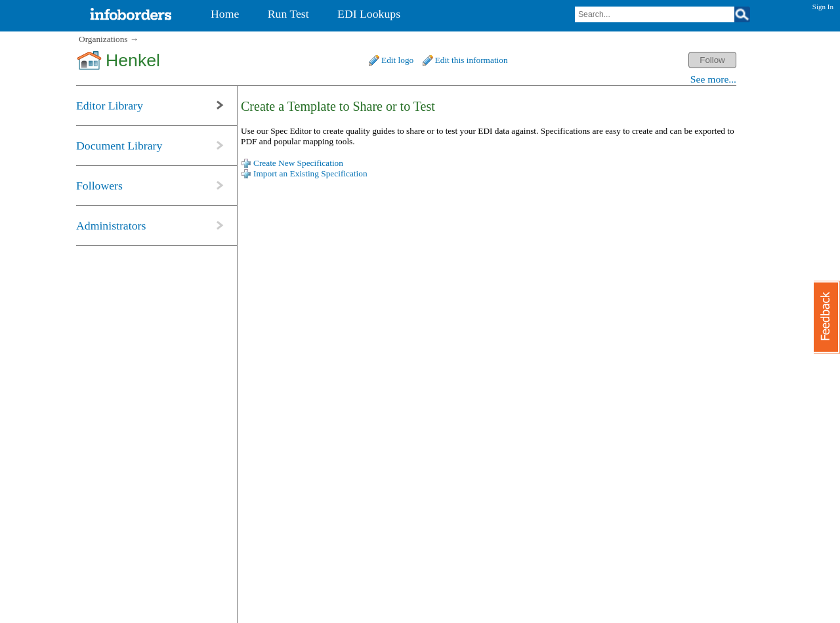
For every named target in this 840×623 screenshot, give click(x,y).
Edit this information (472, 60)
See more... (713, 79)
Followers (99, 186)
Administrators (111, 226)
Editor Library (110, 106)
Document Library (119, 146)
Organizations (103, 39)
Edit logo (397, 60)
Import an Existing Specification (310, 173)
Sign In (823, 7)
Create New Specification (298, 163)
